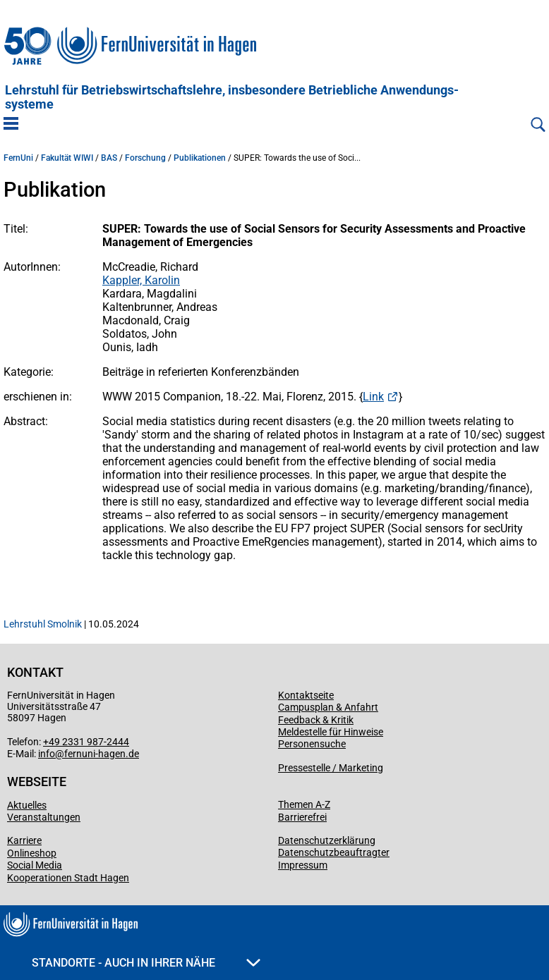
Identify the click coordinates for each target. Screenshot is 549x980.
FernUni (18, 158)
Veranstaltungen (44, 817)
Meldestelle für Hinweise (331, 732)
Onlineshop (32, 853)
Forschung (145, 158)
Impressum (303, 865)
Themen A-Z (304, 804)
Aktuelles (27, 805)
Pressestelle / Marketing (331, 768)
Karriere (24, 840)
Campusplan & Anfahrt (328, 707)
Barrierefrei (302, 817)
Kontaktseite (306, 695)
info (47, 754)
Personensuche (312, 744)
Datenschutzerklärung (327, 840)
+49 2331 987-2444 (86, 742)
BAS (109, 158)
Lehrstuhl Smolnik (43, 624)
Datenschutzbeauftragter (334, 852)
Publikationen (200, 158)
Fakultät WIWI (67, 158)
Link (373, 397)
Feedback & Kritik (316, 720)
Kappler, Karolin (141, 280)
